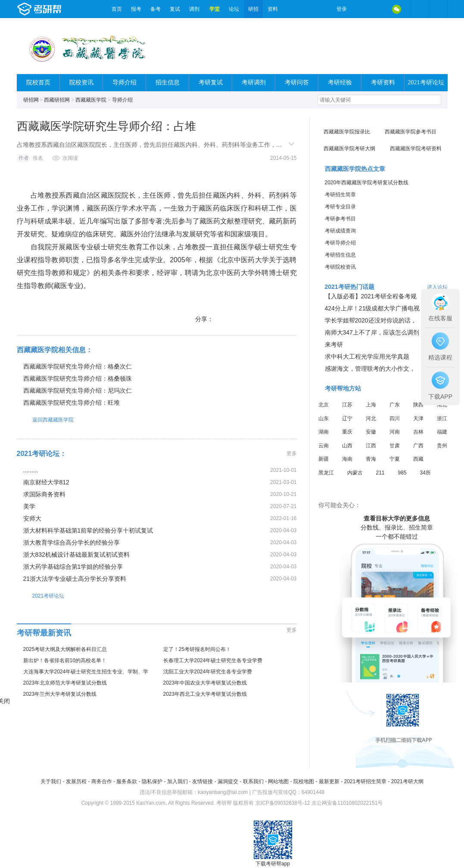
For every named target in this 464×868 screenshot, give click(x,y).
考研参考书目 (340, 219)
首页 (117, 9)
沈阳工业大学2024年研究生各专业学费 (208, 672)
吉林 (418, 432)
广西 (418, 446)
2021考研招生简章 (365, 781)
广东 (395, 405)
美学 (29, 506)
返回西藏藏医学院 (45, 420)
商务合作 (102, 781)
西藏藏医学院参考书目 (411, 132)
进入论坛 (437, 287)
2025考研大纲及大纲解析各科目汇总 (65, 649)
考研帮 (62, 9)
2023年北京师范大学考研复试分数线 (65, 683)
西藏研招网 (57, 100)
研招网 (31, 100)
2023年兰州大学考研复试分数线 (60, 694)
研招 (253, 9)
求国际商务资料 (44, 494)
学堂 (215, 9)
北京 (324, 405)
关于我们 (51, 781)
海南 (347, 459)
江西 (371, 446)
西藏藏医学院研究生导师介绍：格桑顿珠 (78, 378)
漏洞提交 (228, 781)
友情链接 (202, 781)
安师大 (32, 518)
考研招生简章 (340, 195)
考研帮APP (438, 9)
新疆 (324, 459)
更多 (292, 453)
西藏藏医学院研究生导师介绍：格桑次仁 (78, 366)
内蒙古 (355, 473)
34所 (425, 473)
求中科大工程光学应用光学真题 (367, 356)
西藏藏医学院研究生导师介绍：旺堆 (72, 403)
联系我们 (253, 781)
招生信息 (168, 82)
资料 (273, 9)
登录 (342, 9)
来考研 (334, 344)
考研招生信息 (340, 255)
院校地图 (304, 781)
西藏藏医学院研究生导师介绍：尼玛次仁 (78, 391)
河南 (395, 432)
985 (402, 473)
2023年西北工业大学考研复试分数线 (205, 694)
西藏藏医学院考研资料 (416, 149)
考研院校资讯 (340, 267)
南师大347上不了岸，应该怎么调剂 (372, 332)
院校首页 (38, 82)
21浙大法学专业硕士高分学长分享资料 (75, 579)
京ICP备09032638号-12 (283, 803)
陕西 (418, 405)
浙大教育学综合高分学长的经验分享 (72, 542)
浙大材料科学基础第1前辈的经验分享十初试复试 (88, 530)
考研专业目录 (340, 207)
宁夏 (395, 459)
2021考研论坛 (426, 82)
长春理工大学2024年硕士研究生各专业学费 (213, 660)
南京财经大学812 (46, 482)
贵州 (442, 446)
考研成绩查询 (340, 231)
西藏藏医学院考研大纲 (349, 149)
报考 (136, 9)
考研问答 (297, 82)
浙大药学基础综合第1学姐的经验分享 (73, 567)
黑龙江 (326, 473)
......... (31, 470)
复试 (175, 9)
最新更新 (329, 781)
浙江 (442, 418)
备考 (156, 9)
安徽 (371, 432)
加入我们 (178, 781)
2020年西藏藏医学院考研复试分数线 (367, 183)
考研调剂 (254, 82)
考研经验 (340, 82)
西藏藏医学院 (91, 100)
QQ (379, 9)
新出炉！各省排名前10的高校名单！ (65, 660)
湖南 (324, 432)
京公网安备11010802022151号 (347, 803)
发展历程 (76, 781)
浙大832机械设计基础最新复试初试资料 (76, 555)
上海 (371, 405)
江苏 (347, 405)
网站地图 (278, 781)
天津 (418, 418)
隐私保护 (152, 781)
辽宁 (347, 418)
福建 (442, 432)
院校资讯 (81, 82)
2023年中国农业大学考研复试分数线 (205, 683)
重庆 (347, 432)
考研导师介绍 (340, 243)
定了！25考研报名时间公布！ (197, 649)
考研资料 (383, 82)
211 (380, 473)
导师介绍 (125, 82)
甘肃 (395, 446)
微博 (361, 9)
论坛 (234, 9)
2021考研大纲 (407, 781)
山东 (324, 418)
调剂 (194, 9)
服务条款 (127, 781)
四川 (395, 418)
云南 (324, 446)
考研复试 (211, 82)
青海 (371, 459)
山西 (347, 446)
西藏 (418, 459)
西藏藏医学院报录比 (347, 132)
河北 (371, 418)
